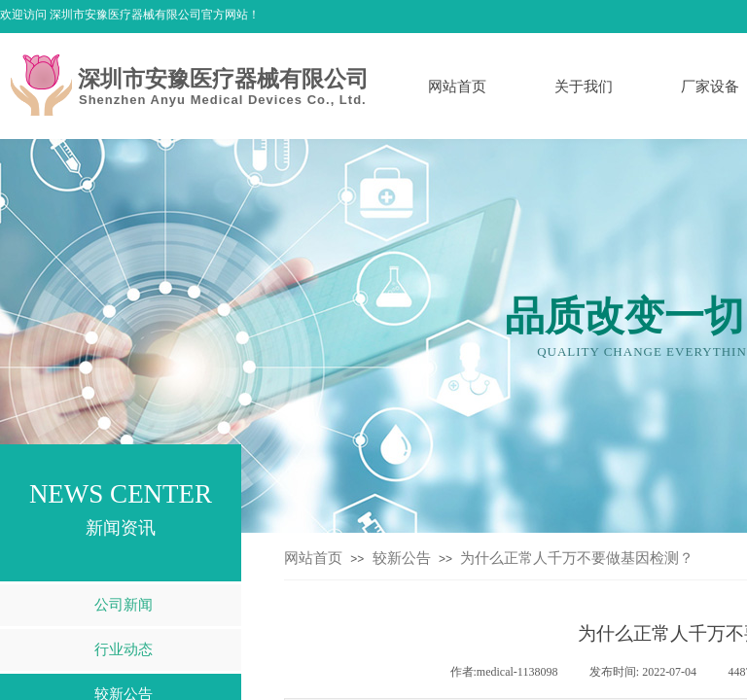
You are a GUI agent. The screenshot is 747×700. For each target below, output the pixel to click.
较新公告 (402, 558)
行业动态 (124, 649)
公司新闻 (124, 605)
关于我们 (584, 87)
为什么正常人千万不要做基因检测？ (577, 558)
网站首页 (457, 87)
